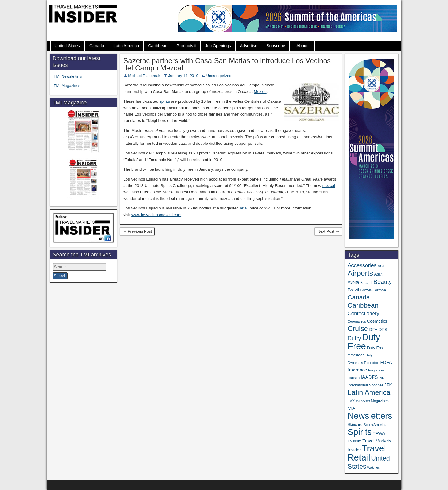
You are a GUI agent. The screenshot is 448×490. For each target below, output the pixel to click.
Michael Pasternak (144, 76)
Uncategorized (219, 76)
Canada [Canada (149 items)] (359, 297)
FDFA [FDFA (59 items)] (386, 362)
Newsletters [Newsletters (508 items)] (370, 416)
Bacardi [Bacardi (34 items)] (366, 283)
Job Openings (218, 46)
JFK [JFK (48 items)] (388, 385)
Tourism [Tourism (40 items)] (354, 441)
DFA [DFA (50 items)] (373, 330)
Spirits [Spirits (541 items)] (360, 432)
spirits (165, 101)
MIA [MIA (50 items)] (351, 408)
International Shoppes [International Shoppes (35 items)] (365, 385)
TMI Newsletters (68, 76)
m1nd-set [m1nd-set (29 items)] (363, 401)
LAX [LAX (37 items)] (351, 401)
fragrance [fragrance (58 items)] (357, 370)
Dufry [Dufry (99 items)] (354, 338)
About (302, 46)
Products (185, 46)
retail (244, 208)
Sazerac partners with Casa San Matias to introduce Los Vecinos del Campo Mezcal (227, 64)
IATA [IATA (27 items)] (382, 378)
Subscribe (276, 46)
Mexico (260, 92)
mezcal (329, 186)
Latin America (126, 46)
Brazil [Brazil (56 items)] (353, 290)
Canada (97, 46)
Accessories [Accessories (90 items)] (362, 265)
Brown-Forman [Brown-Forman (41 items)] (373, 290)
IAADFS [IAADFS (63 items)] (369, 377)
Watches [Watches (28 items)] (373, 467)
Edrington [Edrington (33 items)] (372, 363)
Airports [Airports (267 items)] (360, 273)
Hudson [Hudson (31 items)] (354, 378)
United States (67, 46)
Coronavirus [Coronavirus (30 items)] (357, 321)
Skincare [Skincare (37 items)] (355, 425)
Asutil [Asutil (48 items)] (379, 274)
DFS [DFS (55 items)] (383, 330)
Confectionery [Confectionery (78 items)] (363, 313)
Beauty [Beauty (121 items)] (383, 282)
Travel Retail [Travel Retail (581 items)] (367, 453)
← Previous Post (137, 231)
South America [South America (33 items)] (375, 425)
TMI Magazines (67, 86)
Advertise (249, 46)
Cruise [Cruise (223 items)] (358, 329)
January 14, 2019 (183, 76)
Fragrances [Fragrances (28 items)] (376, 370)
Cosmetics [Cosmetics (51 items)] (377, 321)
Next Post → (328, 231)
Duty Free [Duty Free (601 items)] (364, 341)
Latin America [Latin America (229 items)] (369, 392)
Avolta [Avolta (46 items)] (353, 282)
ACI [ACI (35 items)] (381, 266)
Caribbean (158, 46)
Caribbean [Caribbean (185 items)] (363, 305)
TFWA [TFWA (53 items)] (379, 433)
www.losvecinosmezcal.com (156, 215)
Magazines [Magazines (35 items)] (380, 401)
